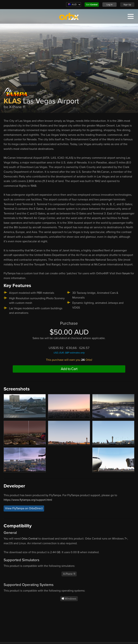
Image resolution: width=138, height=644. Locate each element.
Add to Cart (69, 369)
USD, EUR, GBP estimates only (69, 353)
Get (92, 5)
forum (126, 273)
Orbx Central (30, 539)
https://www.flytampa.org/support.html (28, 500)
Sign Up (127, 5)
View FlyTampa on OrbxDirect (24, 509)
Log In (110, 5)
